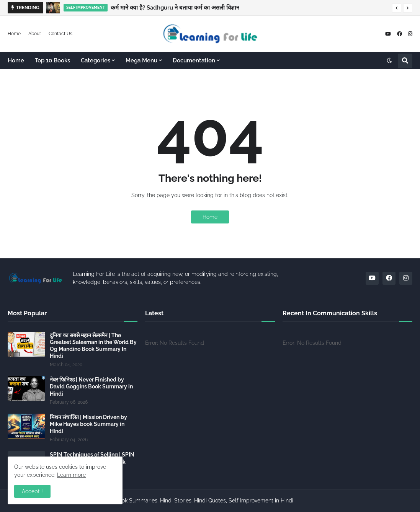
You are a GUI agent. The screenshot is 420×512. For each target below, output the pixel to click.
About (35, 34)
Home (14, 34)
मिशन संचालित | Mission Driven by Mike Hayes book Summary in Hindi (88, 424)
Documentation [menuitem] (194, 60)
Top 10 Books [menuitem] (52, 60)
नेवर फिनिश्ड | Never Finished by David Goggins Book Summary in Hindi (91, 386)
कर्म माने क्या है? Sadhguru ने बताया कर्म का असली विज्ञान (175, 8)
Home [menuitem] (16, 60)
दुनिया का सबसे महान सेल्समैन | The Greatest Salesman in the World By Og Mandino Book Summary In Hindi (93, 346)
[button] (397, 8)
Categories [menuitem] (96, 60)
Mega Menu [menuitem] (141, 60)
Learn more (71, 475)
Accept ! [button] (32, 491)
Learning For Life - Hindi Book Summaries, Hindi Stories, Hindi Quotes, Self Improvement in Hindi (173, 501)
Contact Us (60, 34)
